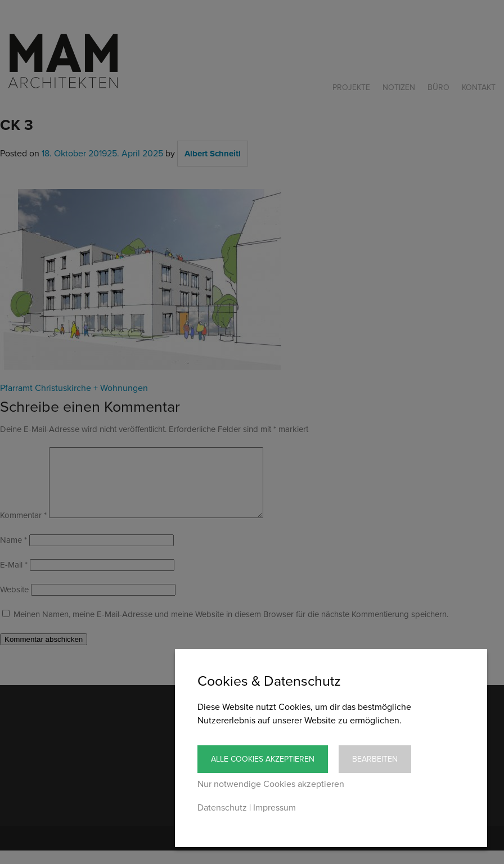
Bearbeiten (375, 759)
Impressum (274, 808)
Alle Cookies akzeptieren (263, 759)
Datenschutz (222, 808)
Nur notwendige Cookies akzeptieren (271, 784)
